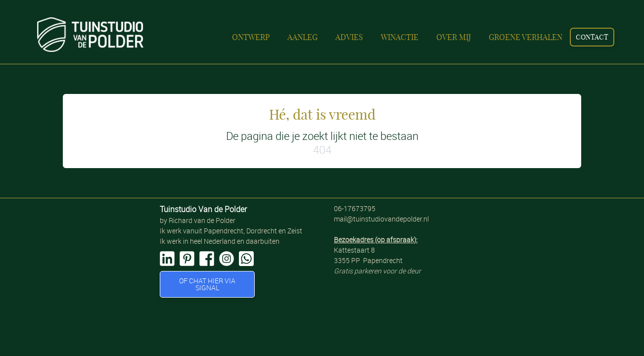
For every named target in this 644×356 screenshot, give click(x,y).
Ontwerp (251, 37)
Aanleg (302, 37)
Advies (349, 37)
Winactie (400, 37)
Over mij (454, 37)
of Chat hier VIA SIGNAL (207, 284)
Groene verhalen (526, 37)
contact (592, 37)
